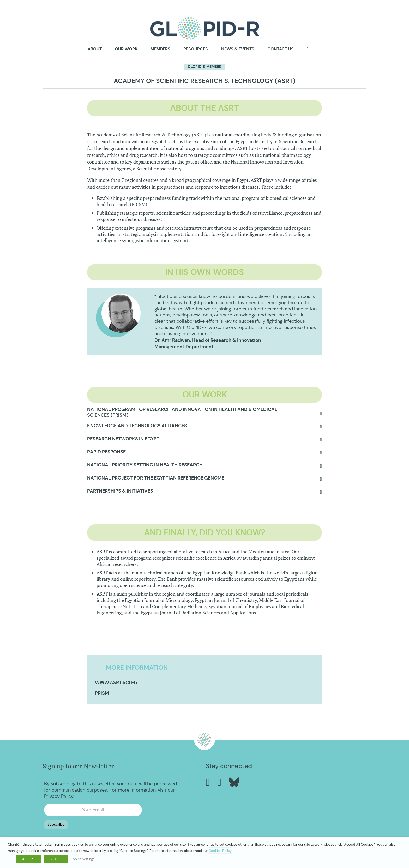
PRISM (102, 693)
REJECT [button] (56, 859)
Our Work (126, 49)
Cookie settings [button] (83, 859)
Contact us (281, 49)
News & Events (238, 49)
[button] (204, 414)
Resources (196, 49)
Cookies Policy (220, 851)
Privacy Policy (59, 796)
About (95, 49)
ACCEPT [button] (28, 859)
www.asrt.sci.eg (116, 682)
